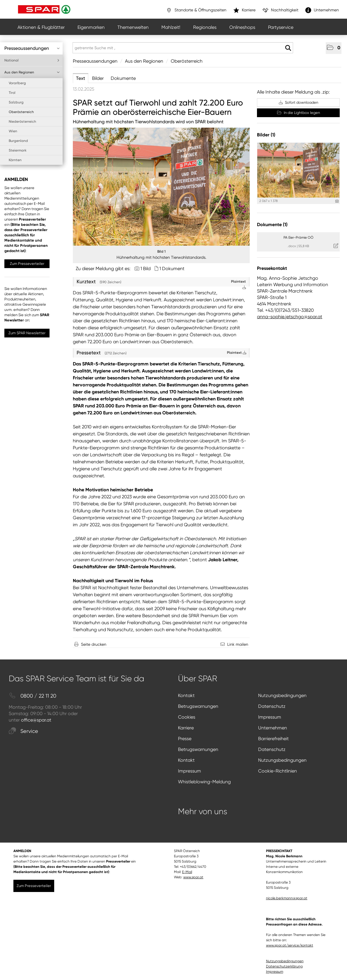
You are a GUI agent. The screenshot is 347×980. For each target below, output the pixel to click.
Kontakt (186, 695)
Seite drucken (94, 644)
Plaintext (237, 353)
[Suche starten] (288, 48)
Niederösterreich (22, 122)
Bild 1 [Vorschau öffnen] (161, 251)
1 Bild (146, 269)
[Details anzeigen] (337, 201)
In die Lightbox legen (298, 113)
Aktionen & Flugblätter (41, 27)
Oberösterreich (21, 112)
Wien (13, 131)
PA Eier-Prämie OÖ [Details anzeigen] (298, 237)
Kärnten (15, 160)
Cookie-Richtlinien (278, 771)
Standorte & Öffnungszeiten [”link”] (196, 10)
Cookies (187, 717)
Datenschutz (272, 706)
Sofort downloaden (298, 102)
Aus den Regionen (32, 72)
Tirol (12, 93)
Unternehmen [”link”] (322, 10)
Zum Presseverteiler (27, 264)
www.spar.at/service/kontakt (290, 945)
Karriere (186, 728)
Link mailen (238, 644)
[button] (334, 48)
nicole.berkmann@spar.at (287, 898)
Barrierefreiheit (273, 739)
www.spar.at (193, 877)
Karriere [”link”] (244, 10)
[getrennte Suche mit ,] (183, 48)
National (32, 60)
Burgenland (18, 141)
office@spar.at (36, 720)
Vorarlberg (17, 83)
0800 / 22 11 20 (32, 696)
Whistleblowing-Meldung (204, 782)
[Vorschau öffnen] (161, 187)
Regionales (205, 27)
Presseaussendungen (32, 48)
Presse (185, 739)
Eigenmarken (91, 27)
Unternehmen (273, 728)
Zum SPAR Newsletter (27, 333)
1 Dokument (172, 269)
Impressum (270, 717)
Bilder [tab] (98, 78)
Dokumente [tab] (123, 78)
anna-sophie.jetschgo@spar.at (290, 317)
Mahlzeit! (171, 27)
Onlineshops (242, 27)
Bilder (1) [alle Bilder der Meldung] (266, 135)
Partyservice (281, 27)
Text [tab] (81, 78)
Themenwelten (133, 27)
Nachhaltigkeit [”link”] (280, 10)
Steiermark (18, 150)
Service (23, 731)
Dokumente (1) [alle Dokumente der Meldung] (272, 225)
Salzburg (16, 102)
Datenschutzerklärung (284, 966)
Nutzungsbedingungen (282, 695)
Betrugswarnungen (198, 706)
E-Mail (187, 872)
